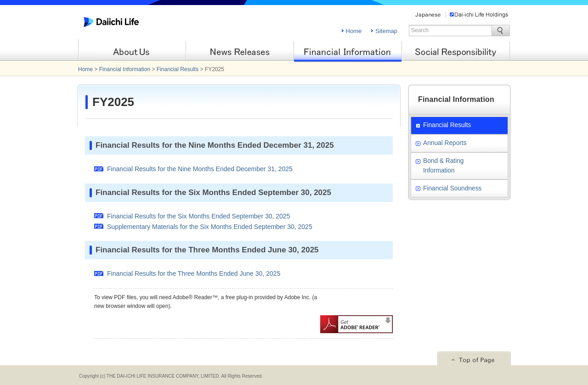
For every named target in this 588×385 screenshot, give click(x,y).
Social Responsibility (456, 51)
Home (354, 31)
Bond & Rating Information (443, 166)
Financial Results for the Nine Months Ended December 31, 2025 (200, 169)
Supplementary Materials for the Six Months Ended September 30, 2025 (210, 227)
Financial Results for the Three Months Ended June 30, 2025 (194, 273)
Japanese (428, 15)
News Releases (240, 51)
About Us (132, 51)
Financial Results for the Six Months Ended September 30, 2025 (198, 216)
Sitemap (386, 31)
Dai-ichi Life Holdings (479, 15)
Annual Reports (445, 143)
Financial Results (178, 69)
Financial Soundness (452, 188)
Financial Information (348, 51)
